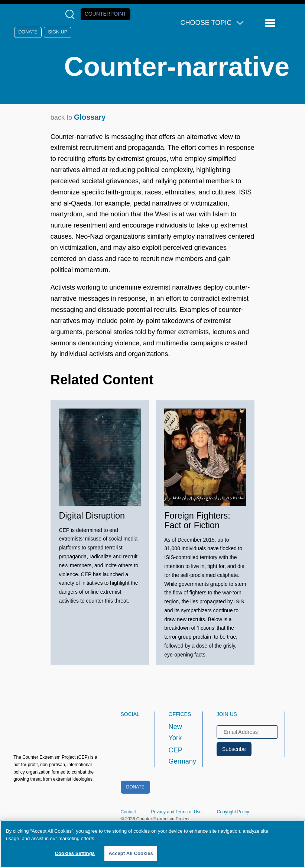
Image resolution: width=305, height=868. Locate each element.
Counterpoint (106, 14)
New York (175, 732)
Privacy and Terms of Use (177, 812)
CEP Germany (179, 756)
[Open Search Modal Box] (72, 14)
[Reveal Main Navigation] (271, 23)
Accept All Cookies (131, 853)
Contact (128, 812)
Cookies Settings (75, 853)
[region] (152, 844)
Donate (28, 32)
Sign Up (58, 32)
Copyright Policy (233, 812)
